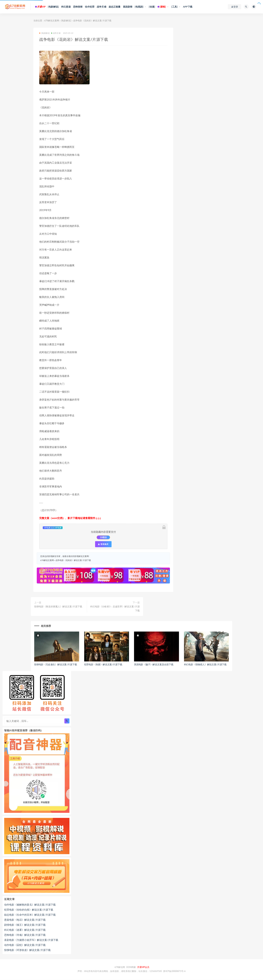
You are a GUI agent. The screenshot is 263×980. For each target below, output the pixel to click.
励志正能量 (115, 7)
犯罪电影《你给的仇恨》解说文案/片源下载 (29, 910)
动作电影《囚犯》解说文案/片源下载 (25, 945)
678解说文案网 (52, 20)
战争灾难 (102, 7)
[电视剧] (139, 7)
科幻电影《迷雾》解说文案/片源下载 (25, 930)
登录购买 (103, 544)
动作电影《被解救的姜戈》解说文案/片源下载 (30, 905)
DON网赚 (131, 967)
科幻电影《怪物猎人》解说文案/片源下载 (205, 664)
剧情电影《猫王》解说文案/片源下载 (25, 925)
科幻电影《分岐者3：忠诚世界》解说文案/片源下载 (115, 608)
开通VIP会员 (143, 967)
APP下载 (188, 7)
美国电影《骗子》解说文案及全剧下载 (154, 664)
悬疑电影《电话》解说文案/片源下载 (25, 920)
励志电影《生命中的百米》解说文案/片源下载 (30, 915)
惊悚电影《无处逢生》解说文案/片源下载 (56, 664)
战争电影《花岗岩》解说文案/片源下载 (73, 560)
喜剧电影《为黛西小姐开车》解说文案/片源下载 (31, 940)
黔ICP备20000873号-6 (174, 971)
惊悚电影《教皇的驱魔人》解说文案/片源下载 (58, 606)
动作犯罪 (90, 7)
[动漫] (152, 7)
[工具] (174, 7)
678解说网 (120, 967)
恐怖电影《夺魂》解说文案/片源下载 (25, 935)
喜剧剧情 (128, 7)
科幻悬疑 (66, 7)
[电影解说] (53, 7)
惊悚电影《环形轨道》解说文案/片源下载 (27, 950)
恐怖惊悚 (78, 7)
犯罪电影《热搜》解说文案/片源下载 (103, 664)
